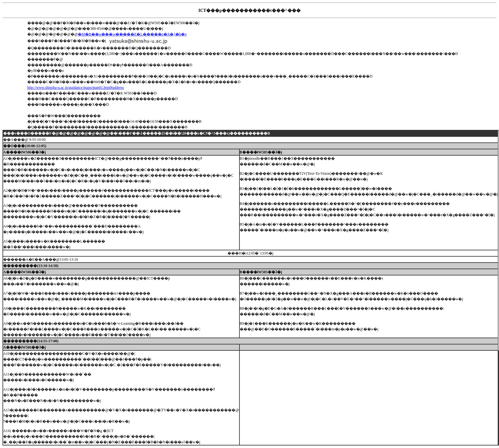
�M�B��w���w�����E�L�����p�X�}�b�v (132, 34)
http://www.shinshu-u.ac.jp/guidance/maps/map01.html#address (76, 88)
